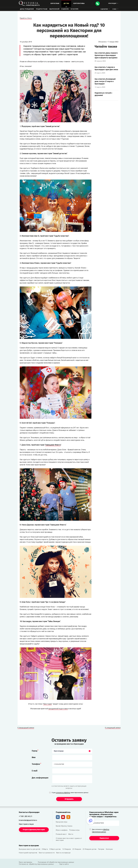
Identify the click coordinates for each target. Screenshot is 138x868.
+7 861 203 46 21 (26, 817)
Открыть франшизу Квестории (34, 830)
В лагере (75, 9)
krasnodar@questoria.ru (28, 820)
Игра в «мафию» (62, 830)
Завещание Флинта (53, 445)
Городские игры (62, 822)
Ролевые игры (74, 830)
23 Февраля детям (90, 849)
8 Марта (45, 849)
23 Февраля (77, 849)
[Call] (98, 4)
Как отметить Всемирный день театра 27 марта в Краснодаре (105, 81)
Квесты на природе (63, 853)
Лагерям (101, 849)
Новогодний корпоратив (28, 853)
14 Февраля (67, 849)
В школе (65, 9)
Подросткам (42, 9)
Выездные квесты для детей (30, 849)
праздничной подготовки (58, 709)
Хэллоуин (109, 849)
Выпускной (54, 9)
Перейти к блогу (26, 18)
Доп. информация (40, 778)
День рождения (27, 9)
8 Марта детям (55, 849)
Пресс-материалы (25, 862)
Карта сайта (64, 864)
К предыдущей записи (26, 728)
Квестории (47, 704)
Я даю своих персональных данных (70, 793)
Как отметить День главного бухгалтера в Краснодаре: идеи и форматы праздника (106, 55)
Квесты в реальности (47, 853)
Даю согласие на (101, 831)
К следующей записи (113, 728)
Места (71, 834)
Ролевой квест (61, 834)
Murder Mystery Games (64, 826)
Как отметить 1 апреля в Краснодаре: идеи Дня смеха (106, 68)
